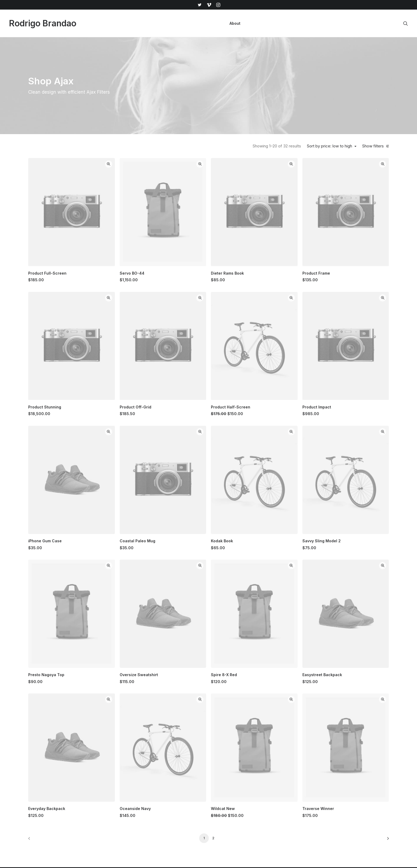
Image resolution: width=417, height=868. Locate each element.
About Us (244, 760)
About (235, 23)
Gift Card (190, 816)
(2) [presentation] (46, 225)
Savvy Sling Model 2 (347, 446)
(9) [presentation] (91, 289)
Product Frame (341, 241)
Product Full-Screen (148, 241)
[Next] (382, 682)
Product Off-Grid (211, 344)
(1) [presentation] (49, 197)
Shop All (190, 760)
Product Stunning (146, 344)
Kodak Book (272, 446)
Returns (297, 778)
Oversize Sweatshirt (215, 548)
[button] (199, 5)
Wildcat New (273, 650)
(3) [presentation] (62, 179)
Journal (243, 788)
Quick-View (184, 164)
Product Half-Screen (281, 344)
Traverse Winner (343, 650)
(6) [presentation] (53, 188)
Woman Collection (198, 769)
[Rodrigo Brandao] (43, 23)
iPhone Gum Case (146, 446)
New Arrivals (193, 797)
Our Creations (249, 769)
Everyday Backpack (148, 650)
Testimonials (247, 778)
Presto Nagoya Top (147, 548)
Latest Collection (197, 806)
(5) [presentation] (90, 299)
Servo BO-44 (208, 241)
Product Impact (342, 344)
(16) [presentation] (50, 280)
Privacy (297, 797)
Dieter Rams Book (278, 241)
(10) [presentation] (91, 280)
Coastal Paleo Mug (213, 446)
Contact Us (246, 806)
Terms (296, 788)
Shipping (298, 769)
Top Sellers (193, 825)
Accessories (193, 788)
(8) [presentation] (93, 308)
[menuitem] (199, 5)
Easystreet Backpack (347, 548)
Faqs (295, 760)
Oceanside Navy (211, 650)
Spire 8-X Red (274, 548)
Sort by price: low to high (331, 146)
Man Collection (195, 778)
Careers (243, 797)
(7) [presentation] (60, 207)
